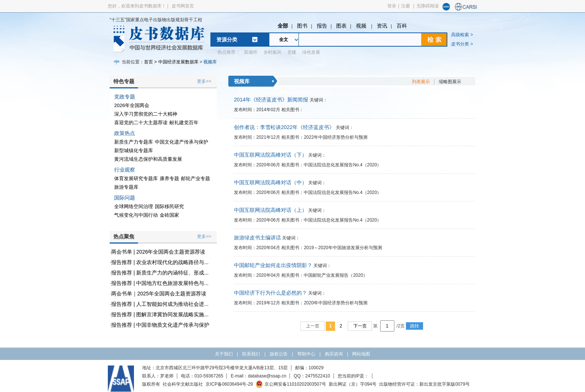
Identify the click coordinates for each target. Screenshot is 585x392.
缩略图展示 (450, 82)
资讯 (382, 26)
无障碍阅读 (428, 6)
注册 (406, 6)
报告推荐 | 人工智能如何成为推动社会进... (160, 304)
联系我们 (251, 354)
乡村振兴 (272, 52)
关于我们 (224, 354)
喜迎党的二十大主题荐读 (141, 123)
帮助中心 (306, 354)
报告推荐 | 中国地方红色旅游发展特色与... (160, 283)
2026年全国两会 (132, 105)
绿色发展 (311, 52)
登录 (392, 6)
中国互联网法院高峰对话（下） (270, 155)
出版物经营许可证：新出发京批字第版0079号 (424, 384)
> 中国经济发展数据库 (176, 62)
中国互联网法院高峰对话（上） (270, 210)
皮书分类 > (462, 44)
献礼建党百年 (184, 123)
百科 (402, 26)
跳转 (414, 326)
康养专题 (169, 178)
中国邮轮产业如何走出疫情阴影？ (273, 265)
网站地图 (361, 354)
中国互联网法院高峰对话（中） (270, 182)
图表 (341, 26)
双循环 (251, 52)
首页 (148, 62)
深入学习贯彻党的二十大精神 (146, 114)
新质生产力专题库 (134, 142)
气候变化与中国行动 (136, 215)
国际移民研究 (169, 206)
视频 (362, 26)
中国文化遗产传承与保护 (182, 142)
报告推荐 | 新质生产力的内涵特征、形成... (160, 273)
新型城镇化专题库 (134, 150)
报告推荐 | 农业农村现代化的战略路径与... (160, 262)
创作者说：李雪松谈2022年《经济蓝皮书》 (284, 127)
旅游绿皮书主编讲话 (257, 238)
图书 (302, 26)
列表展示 (421, 82)
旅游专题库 (126, 187)
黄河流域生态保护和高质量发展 (148, 159)
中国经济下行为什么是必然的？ (270, 293)
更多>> (204, 81)
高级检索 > (462, 35)
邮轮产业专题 (195, 178)
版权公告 (279, 354)
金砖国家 (169, 215)
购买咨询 (334, 354)
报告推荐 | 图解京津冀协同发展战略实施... (160, 314)
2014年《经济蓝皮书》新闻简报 (271, 100)
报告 (322, 26)
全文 (284, 40)
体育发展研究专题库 (136, 178)
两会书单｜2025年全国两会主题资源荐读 (159, 294)
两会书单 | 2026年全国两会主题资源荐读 (158, 252)
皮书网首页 (183, 6)
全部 (283, 26)
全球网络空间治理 (134, 206)
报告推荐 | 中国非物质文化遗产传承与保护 (160, 325)
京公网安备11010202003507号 (291, 384)
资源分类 (227, 40)
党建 (292, 52)
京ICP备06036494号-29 (229, 384)
